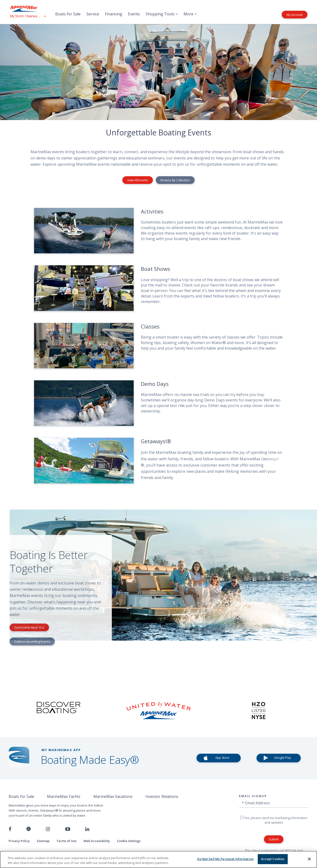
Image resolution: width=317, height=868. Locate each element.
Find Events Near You (29, 627)
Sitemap (43, 841)
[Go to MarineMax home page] (28, 9)
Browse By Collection (175, 180)
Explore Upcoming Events (32, 641)
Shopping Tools (162, 14)
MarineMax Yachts (64, 796)
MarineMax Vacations (113, 796)
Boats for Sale (68, 14)
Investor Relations (162, 796)
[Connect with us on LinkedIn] (87, 829)
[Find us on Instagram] (48, 829)
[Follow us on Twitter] (29, 829)
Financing (114, 14)
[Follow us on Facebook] (10, 829)
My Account (295, 14)
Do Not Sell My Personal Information (225, 859)
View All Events (138, 180)
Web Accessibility (97, 841)
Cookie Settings (129, 841)
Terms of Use (66, 841)
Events (134, 14)
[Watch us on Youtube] (68, 829)
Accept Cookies (273, 859)
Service (93, 14)
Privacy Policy (19, 841)
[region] (158, 859)
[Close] (309, 859)
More (190, 14)
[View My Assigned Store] (28, 16)
